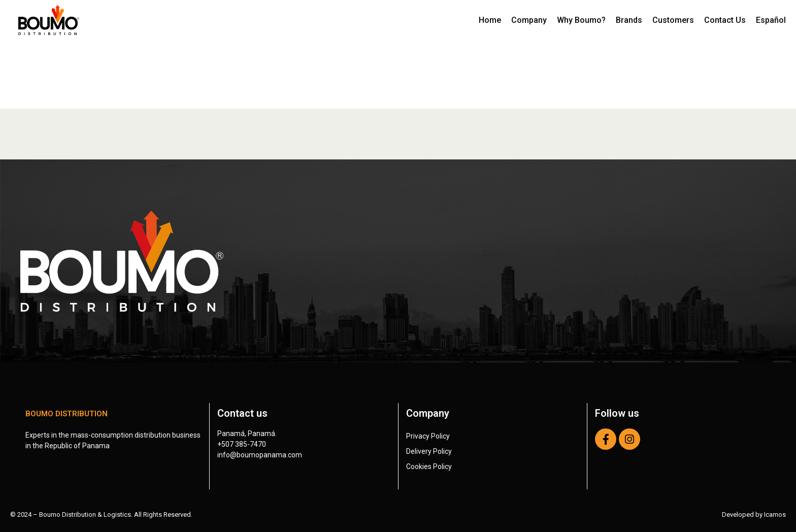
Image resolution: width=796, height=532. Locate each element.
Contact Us (725, 20)
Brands (629, 20)
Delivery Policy (429, 451)
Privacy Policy (428, 436)
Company (529, 20)
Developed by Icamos (754, 514)
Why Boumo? (581, 20)
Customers (673, 20)
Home (490, 20)
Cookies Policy (429, 467)
